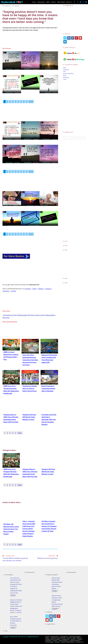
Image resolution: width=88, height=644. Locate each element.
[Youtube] (80, 38)
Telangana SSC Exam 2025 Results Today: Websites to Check (29, 417)
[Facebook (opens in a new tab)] (80, 2)
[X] (65, 38)
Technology (49, 642)
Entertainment (75, 641)
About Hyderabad (68, 642)
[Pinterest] (77, 38)
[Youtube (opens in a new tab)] (86, 2)
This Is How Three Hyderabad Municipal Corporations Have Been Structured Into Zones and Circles (30, 360)
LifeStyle (48, 641)
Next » (31, 102)
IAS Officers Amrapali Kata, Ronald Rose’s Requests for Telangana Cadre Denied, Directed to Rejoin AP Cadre (49, 526)
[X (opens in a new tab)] (78, 2)
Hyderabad (66, 70)
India (64, 72)
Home (65, 68)
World (65, 75)
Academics (66, 639)
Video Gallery (63, 641)
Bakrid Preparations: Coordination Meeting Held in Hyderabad (48, 389)
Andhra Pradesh (75, 637)
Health (80, 639)
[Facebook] (69, 38)
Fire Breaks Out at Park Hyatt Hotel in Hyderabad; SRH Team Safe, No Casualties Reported (49, 420)
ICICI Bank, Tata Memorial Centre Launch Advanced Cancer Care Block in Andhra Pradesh (11, 529)
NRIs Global (66, 77)
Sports (73, 639)
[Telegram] (65, 42)
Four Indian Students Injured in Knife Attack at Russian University (16, 621)
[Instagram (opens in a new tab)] (83, 2)
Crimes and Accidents (53, 639)
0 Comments (13, 596)
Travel (65, 79)
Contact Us (79, 642)
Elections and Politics (68, 74)
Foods (55, 641)
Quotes (17, 6)
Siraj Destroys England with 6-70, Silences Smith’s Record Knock (30, 389)
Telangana (64, 637)
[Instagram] (73, 38)
